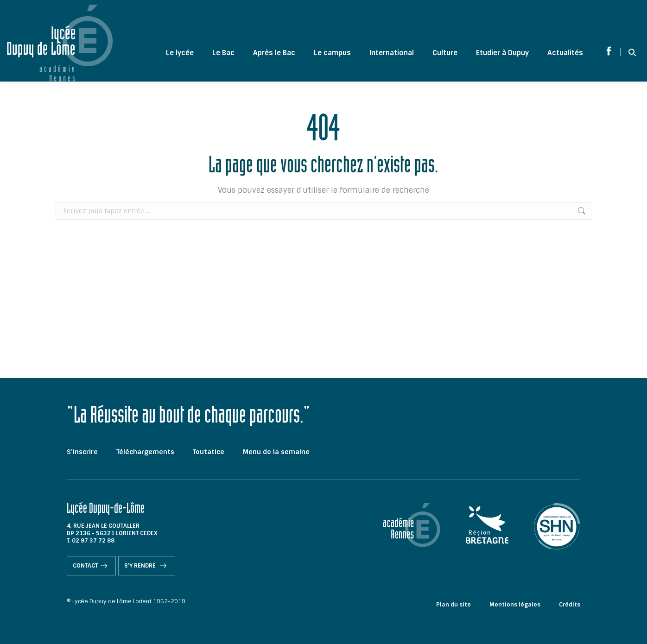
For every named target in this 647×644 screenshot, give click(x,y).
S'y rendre (147, 566)
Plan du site (454, 605)
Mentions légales (515, 605)
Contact (91, 566)
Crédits (570, 605)
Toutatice (209, 452)
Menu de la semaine (276, 452)
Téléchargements (145, 452)
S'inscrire (82, 452)
